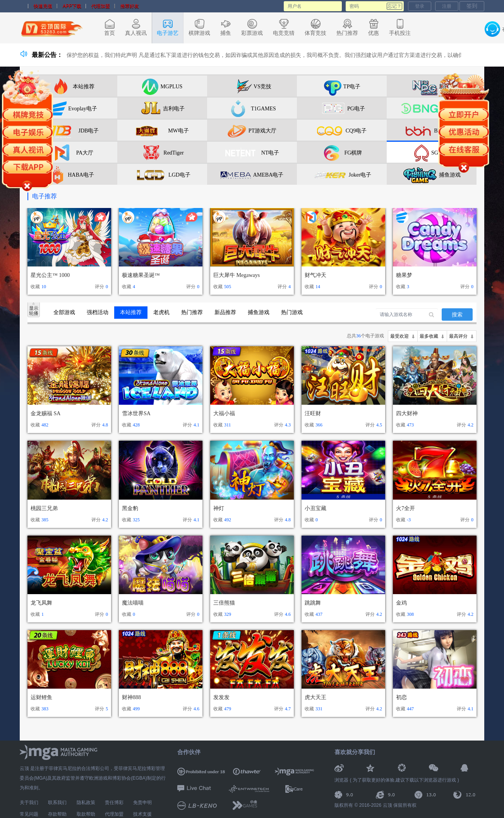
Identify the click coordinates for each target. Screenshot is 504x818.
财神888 (131, 697)
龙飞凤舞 (41, 603)
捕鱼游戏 (259, 312)
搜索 (457, 315)
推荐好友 (130, 6)
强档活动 (98, 312)
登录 (420, 6)
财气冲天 (315, 275)
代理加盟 (101, 6)
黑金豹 (130, 508)
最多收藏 (429, 336)
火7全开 (405, 508)
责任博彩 (114, 803)
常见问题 (29, 814)
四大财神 (407, 413)
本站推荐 (131, 312)
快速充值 (43, 6)
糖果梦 (404, 275)
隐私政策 (86, 803)
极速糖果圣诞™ (141, 275)
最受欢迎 (399, 336)
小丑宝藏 (315, 508)
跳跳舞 (313, 603)
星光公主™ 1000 (50, 275)
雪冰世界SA (136, 413)
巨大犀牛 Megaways (237, 275)
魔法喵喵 (133, 603)
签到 (472, 6)
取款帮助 (86, 814)
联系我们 (57, 803)
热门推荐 (192, 312)
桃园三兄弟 (44, 508)
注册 (447, 6)
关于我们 (29, 803)
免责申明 (142, 803)
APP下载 (72, 6)
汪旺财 (313, 413)
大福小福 (224, 413)
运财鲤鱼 (41, 697)
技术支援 (142, 814)
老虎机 (161, 312)
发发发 (221, 697)
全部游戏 (64, 312)
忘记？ (394, 6)
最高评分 (458, 336)
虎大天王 (315, 697)
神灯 (219, 508)
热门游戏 (292, 312)
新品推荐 (225, 312)
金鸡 (401, 603)
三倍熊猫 (224, 603)
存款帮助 (57, 814)
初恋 (401, 697)
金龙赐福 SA (45, 413)
